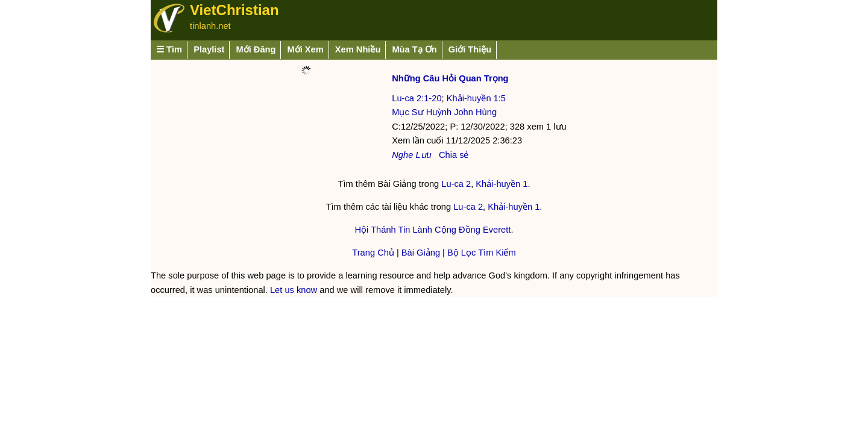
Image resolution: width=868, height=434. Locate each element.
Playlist (209, 49)
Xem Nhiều (358, 49)
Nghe (402, 155)
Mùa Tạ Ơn (414, 49)
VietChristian (234, 10)
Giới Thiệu (470, 49)
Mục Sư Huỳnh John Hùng (444, 112)
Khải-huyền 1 (502, 184)
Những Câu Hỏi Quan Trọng (450, 78)
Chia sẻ (454, 155)
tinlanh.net (210, 26)
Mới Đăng (256, 49)
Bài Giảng (421, 253)
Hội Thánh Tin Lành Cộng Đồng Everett (432, 230)
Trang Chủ (373, 253)
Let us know (294, 290)
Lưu (423, 155)
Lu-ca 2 (456, 184)
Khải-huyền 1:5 (476, 98)
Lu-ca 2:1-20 (417, 98)
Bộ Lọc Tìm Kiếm (482, 253)
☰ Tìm (169, 49)
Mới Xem (305, 49)
